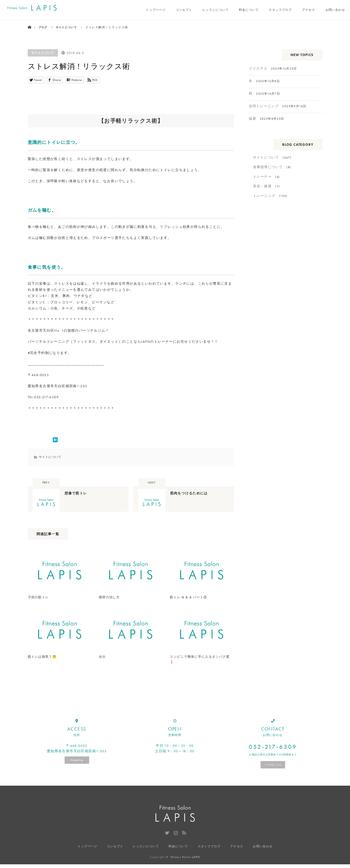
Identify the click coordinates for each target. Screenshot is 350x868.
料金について (249, 10)
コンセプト (184, 10)
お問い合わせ (335, 10)
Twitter (167, 842)
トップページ (156, 10)
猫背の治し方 (110, 605)
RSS (183, 842)
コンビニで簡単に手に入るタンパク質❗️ (200, 669)
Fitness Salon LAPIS (185, 861)
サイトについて (43, 53)
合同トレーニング (264, 106)
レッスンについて (216, 10)
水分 (103, 666)
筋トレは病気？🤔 (43, 666)
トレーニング (264, 196)
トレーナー (262, 177)
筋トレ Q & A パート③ (189, 605)
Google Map (77, 770)
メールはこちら (273, 774)
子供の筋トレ (39, 605)
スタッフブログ (280, 10)
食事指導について (268, 167)
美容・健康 (262, 186)
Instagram (175, 842)
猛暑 (253, 118)
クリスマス (258, 68)
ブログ (43, 27)
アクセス (309, 10)
